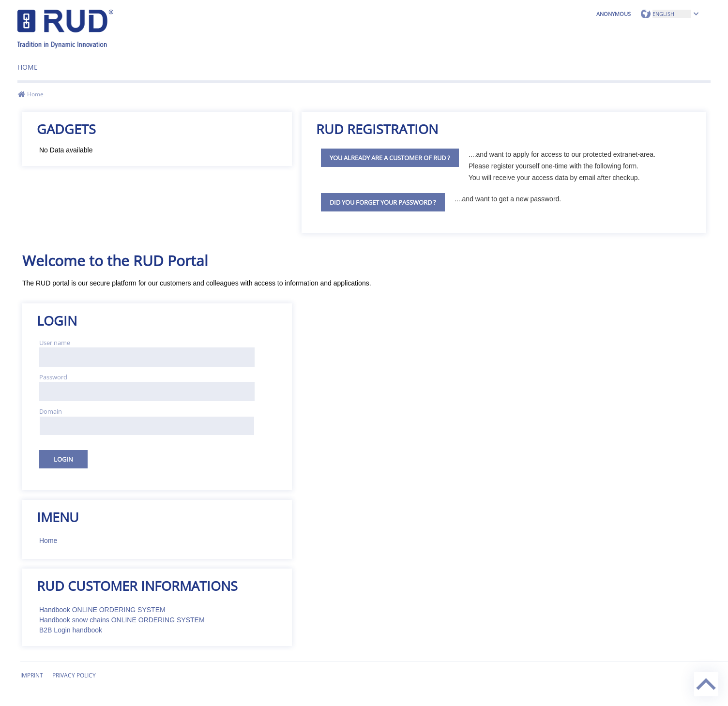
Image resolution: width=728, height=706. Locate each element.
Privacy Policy (74, 675)
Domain (51, 411)
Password (53, 377)
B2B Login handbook (71, 630)
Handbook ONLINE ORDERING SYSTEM (102, 610)
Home (28, 67)
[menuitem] (28, 64)
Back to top (695, 672)
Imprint (32, 675)
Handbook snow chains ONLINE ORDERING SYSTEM (122, 620)
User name (55, 343)
